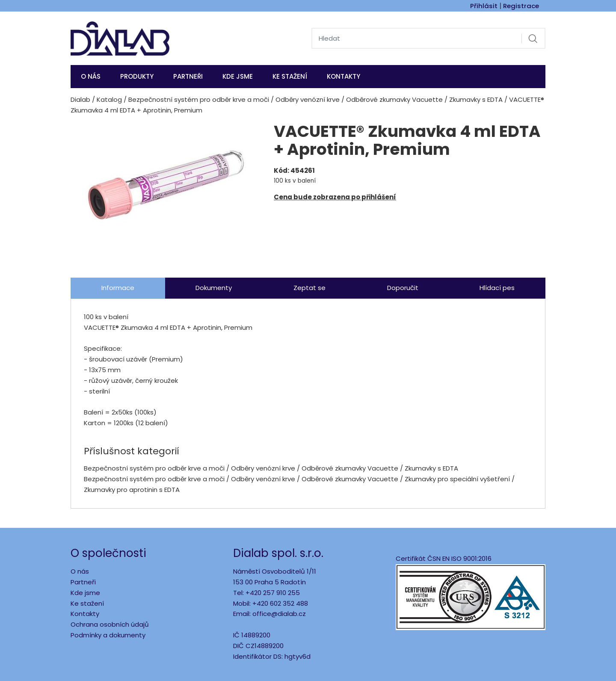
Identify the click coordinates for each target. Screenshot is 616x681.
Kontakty (344, 76)
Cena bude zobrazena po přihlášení (335, 197)
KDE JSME (238, 76)
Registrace (521, 6)
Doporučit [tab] (403, 288)
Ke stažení (290, 76)
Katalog (109, 99)
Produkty (137, 76)
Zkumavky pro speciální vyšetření (457, 479)
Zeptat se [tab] (309, 288)
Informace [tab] (118, 288)
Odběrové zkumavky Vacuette (394, 99)
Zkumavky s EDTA (476, 99)
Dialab (80, 99)
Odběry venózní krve (308, 99)
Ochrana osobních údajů (110, 624)
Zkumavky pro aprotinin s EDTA (132, 490)
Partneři (188, 76)
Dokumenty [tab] (214, 288)
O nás (91, 76)
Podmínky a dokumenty (108, 635)
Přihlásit (484, 6)
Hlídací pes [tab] (497, 288)
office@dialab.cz (279, 614)
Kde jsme (85, 593)
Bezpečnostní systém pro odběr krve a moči (199, 99)
